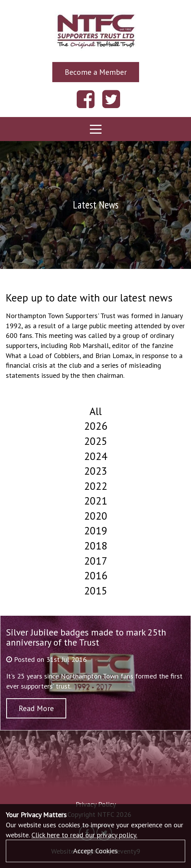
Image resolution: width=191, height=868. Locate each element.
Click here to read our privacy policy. (84, 835)
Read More (36, 708)
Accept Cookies (95, 851)
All (96, 411)
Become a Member (96, 72)
